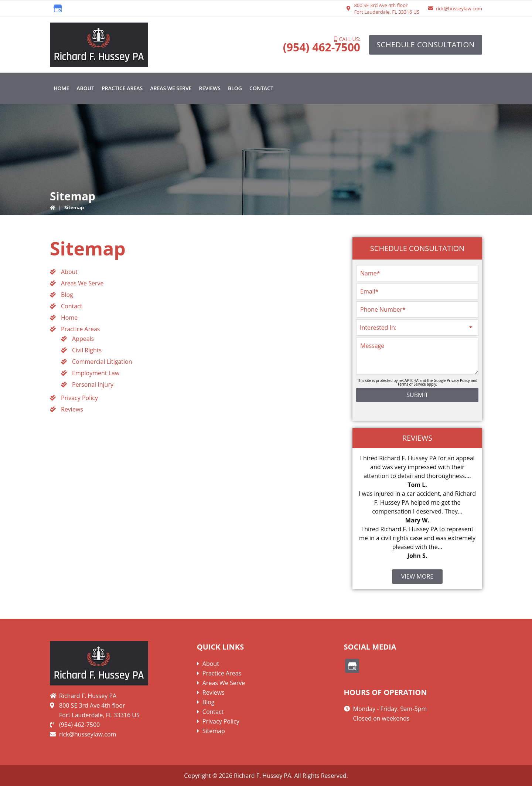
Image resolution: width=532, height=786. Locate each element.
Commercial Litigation (102, 362)
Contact (71, 306)
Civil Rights (87, 350)
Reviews (72, 409)
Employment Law (96, 373)
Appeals (83, 339)
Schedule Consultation (426, 45)
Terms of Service (412, 384)
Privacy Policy (79, 398)
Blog (67, 295)
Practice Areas (80, 329)
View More (417, 576)
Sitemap (214, 731)
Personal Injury (93, 384)
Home (69, 318)
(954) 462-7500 (322, 47)
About (69, 272)
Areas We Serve (82, 283)
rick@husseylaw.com (459, 9)
